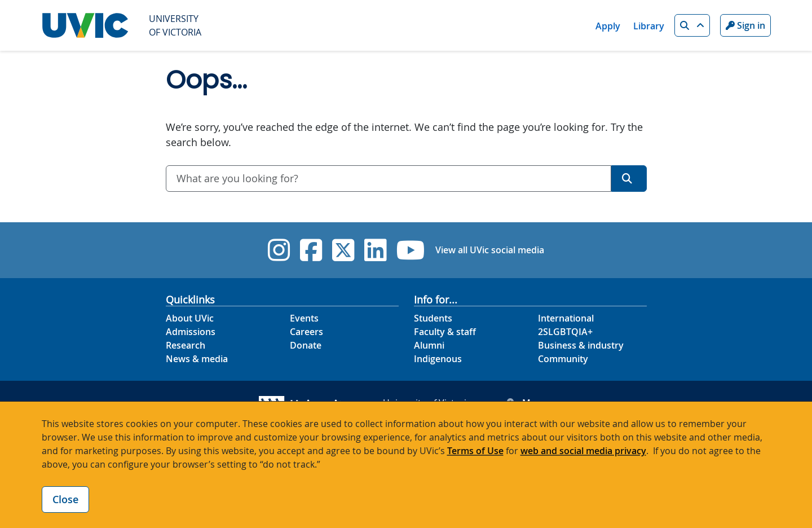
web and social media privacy (583, 451)
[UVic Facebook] (311, 250)
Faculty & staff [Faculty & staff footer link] (445, 332)
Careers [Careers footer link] (306, 332)
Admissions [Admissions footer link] (191, 332)
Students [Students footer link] (433, 318)
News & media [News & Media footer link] (197, 359)
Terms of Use (475, 451)
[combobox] (389, 179)
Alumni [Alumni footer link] (429, 345)
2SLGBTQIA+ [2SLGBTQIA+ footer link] (565, 332)
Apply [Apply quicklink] (608, 26)
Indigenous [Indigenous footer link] (438, 359)
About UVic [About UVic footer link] (190, 318)
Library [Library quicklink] (649, 26)
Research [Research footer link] (186, 345)
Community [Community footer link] (563, 359)
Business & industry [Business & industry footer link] (581, 345)
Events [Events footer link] (304, 318)
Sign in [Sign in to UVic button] (745, 25)
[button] (692, 25)
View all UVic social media (490, 250)
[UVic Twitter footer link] (343, 250)
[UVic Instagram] (279, 250)
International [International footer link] (566, 318)
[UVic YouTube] (411, 250)
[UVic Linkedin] (375, 250)
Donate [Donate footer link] (306, 345)
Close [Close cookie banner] (65, 499)
